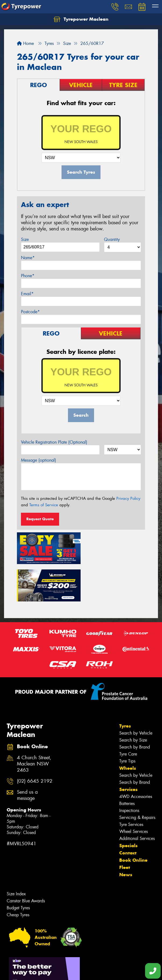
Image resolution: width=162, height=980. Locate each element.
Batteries (127, 765)
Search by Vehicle (136, 695)
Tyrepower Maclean (81, 19)
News (126, 836)
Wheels (128, 730)
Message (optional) (39, 460)
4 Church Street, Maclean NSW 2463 (34, 726)
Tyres (125, 688)
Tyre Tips (127, 723)
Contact (128, 815)
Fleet (125, 829)
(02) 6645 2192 (35, 743)
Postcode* (30, 312)
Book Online (133, 822)
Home (25, 43)
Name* (28, 258)
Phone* (28, 276)
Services (128, 751)
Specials (128, 807)
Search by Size (133, 702)
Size (25, 239)
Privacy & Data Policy (38, 966)
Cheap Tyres (18, 877)
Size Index (16, 856)
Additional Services (137, 800)
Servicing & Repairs (137, 779)
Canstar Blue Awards (26, 863)
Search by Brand (135, 709)
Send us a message (27, 757)
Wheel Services (134, 793)
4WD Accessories (136, 758)
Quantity (112, 239)
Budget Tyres (18, 870)
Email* (27, 294)
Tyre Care (128, 716)
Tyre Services (131, 786)
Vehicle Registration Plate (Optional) (54, 442)
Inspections (129, 772)
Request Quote (40, 519)
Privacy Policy (128, 498)
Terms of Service (44, 505)
